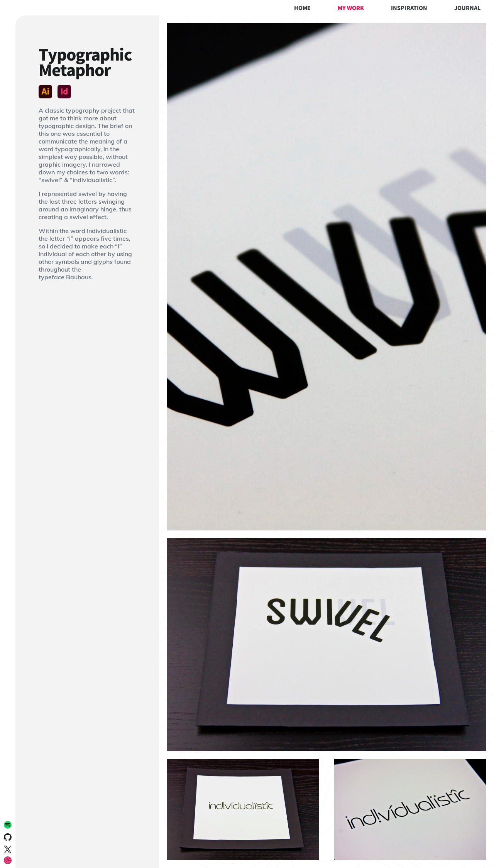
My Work (351, 8)
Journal (467, 8)
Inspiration (409, 8)
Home (302, 8)
